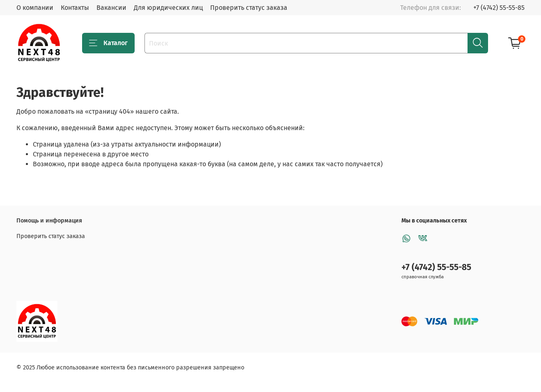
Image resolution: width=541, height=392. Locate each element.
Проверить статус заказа (249, 8)
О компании (35, 8)
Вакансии (111, 8)
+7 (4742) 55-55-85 (499, 8)
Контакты (75, 8)
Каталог (108, 43)
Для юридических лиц (168, 8)
